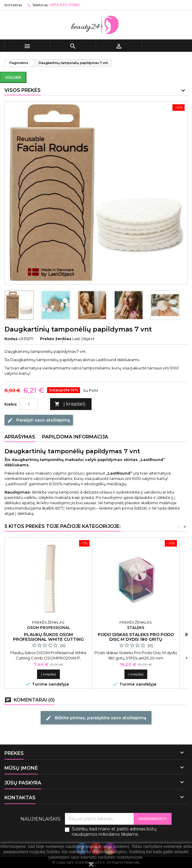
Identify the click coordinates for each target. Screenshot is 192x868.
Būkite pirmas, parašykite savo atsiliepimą (96, 718)
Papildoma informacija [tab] (75, 437)
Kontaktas (13, 5)
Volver (13, 77)
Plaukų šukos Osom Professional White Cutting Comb (48, 639)
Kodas (11, 339)
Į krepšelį (70, 404)
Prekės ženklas (56, 339)
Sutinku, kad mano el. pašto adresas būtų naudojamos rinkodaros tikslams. (114, 832)
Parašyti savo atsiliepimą (39, 420)
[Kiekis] (29, 404)
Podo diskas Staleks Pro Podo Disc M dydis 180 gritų (136, 637)
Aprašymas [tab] (20, 437)
